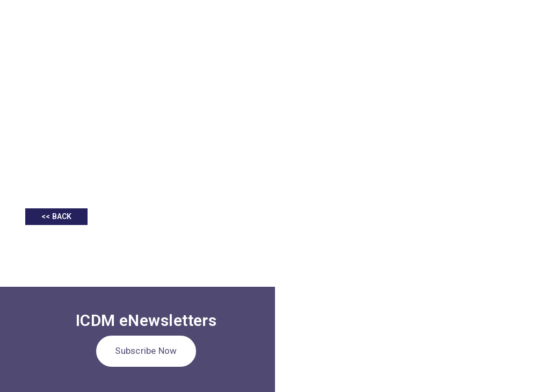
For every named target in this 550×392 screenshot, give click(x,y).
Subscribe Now (146, 351)
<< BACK (56, 216)
